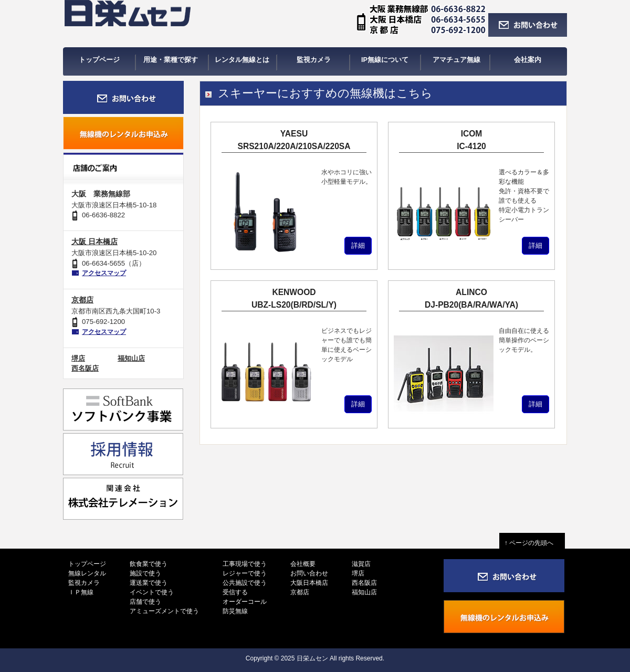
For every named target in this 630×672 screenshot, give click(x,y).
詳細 (358, 245)
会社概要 (303, 564)
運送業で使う (149, 583)
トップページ (87, 564)
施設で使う (145, 573)
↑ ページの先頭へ (532, 543)
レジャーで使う (245, 573)
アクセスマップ (104, 273)
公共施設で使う (245, 583)
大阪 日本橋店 (94, 241)
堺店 (78, 358)
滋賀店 (361, 564)
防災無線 (235, 611)
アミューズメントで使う (164, 611)
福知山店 (131, 358)
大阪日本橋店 (309, 583)
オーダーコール (245, 602)
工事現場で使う (245, 564)
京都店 (82, 300)
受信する (235, 592)
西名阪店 (85, 368)
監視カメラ (84, 583)
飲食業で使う (149, 564)
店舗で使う (145, 602)
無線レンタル (87, 573)
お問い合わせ (309, 573)
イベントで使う (152, 592)
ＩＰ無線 (81, 592)
